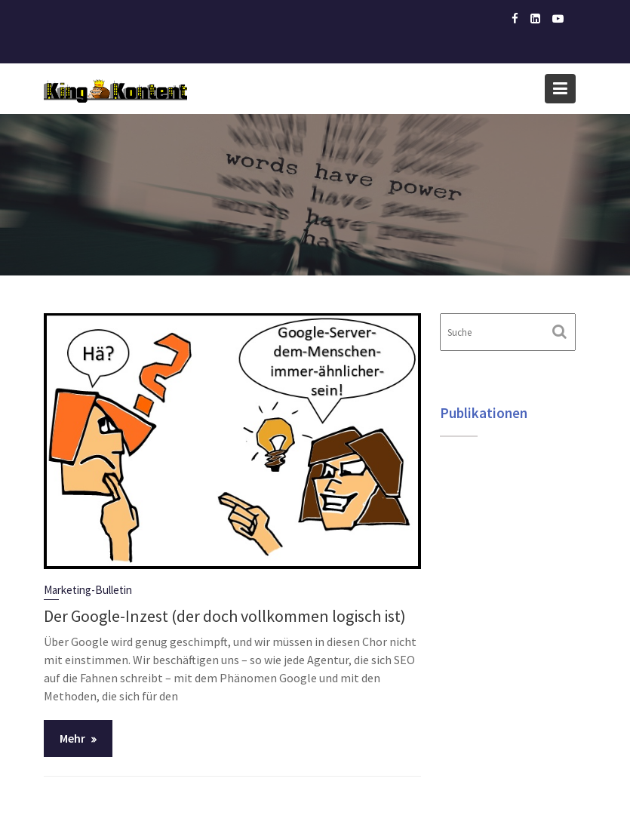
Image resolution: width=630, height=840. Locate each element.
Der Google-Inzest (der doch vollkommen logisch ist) (225, 616)
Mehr (72, 738)
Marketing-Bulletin (88, 590)
